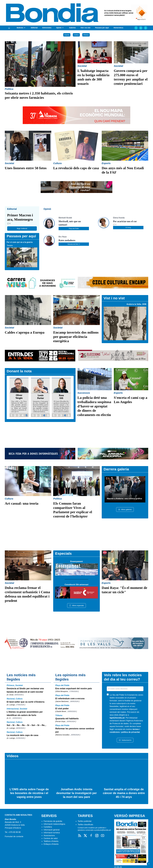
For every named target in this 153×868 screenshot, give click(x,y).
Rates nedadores (67, 240)
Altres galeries (125, 509)
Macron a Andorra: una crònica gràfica (124, 499)
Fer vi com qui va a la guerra (20, 242)
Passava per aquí (102, 28)
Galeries (72, 28)
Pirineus (86, 35)
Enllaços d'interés (51, 844)
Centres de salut (51, 838)
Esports (67, 35)
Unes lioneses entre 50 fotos (26, 168)
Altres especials (76, 606)
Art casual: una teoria (22, 503)
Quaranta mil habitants (67, 719)
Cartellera (48, 827)
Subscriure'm (125, 740)
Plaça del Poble (74, 229)
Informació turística (52, 833)
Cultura (76, 35)
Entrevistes (47, 28)
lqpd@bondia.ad (117, 718)
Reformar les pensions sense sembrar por (75, 730)
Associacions (49, 836)
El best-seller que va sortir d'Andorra (26, 702)
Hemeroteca (118, 28)
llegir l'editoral (22, 229)
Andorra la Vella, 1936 (136, 304)
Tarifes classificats (85, 825)
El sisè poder (62, 709)
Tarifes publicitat (85, 821)
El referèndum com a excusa (70, 699)
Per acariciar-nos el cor (125, 221)
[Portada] (9, 28)
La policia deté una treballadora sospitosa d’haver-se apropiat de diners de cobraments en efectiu (94, 406)
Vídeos (13, 756)
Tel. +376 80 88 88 (13, 832)
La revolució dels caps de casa (76, 168)
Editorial (34, 28)
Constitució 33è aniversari (76, 585)
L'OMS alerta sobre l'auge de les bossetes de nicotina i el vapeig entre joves (29, 793)
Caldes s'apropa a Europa (25, 332)
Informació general (52, 830)
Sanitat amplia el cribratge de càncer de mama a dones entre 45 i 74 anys (124, 793)
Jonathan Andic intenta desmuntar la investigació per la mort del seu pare (77, 793)
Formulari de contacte (14, 836)
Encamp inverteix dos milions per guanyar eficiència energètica (76, 337)
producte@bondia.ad (103, 830)
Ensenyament (76, 561)
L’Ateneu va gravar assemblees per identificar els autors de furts (25, 714)
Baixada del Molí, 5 (74, 244)
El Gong (128, 228)
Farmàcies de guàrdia (53, 821)
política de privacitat (130, 732)
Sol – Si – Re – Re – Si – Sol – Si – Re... (26, 725)
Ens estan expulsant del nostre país (74, 689)
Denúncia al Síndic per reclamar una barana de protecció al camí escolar (25, 690)
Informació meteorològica (54, 824)
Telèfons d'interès (51, 841)
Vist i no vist (85, 28)
